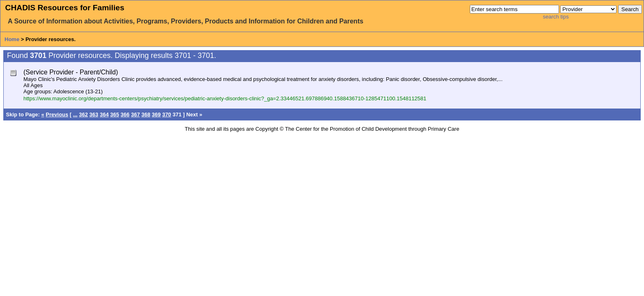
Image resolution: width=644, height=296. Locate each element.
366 (125, 114)
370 (167, 114)
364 (104, 114)
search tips (556, 17)
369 (156, 114)
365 (115, 114)
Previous (57, 114)
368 (146, 114)
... (75, 114)
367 (136, 114)
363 (94, 114)
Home (12, 39)
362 (83, 114)
